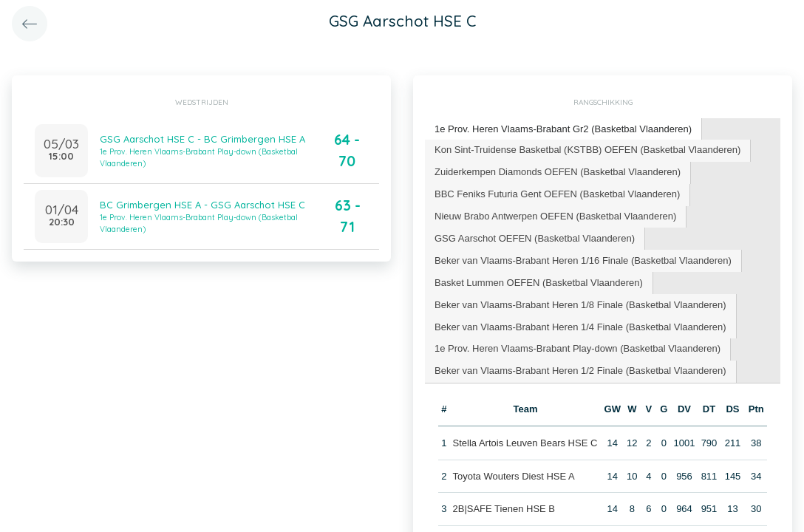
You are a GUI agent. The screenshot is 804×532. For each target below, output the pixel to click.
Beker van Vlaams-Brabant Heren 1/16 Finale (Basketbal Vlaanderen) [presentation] (583, 260)
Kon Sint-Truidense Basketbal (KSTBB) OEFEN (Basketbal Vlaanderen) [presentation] (587, 150)
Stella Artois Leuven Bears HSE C (525, 443)
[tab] (563, 130)
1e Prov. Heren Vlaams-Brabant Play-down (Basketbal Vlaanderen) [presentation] (578, 348)
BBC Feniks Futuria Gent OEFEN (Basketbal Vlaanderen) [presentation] (557, 194)
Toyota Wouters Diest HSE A (514, 476)
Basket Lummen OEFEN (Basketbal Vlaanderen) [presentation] (539, 283)
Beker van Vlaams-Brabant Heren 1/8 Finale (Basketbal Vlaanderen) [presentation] (580, 305)
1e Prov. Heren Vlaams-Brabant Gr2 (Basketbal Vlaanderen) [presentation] (563, 129)
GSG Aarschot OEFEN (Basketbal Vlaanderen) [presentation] (535, 238)
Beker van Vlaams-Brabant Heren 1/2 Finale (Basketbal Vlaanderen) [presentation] (580, 371)
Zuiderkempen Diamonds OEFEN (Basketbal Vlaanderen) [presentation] (558, 172)
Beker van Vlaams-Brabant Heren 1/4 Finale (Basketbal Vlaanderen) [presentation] (580, 327)
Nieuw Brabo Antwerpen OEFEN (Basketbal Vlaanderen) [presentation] (555, 216)
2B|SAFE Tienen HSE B (504, 509)
